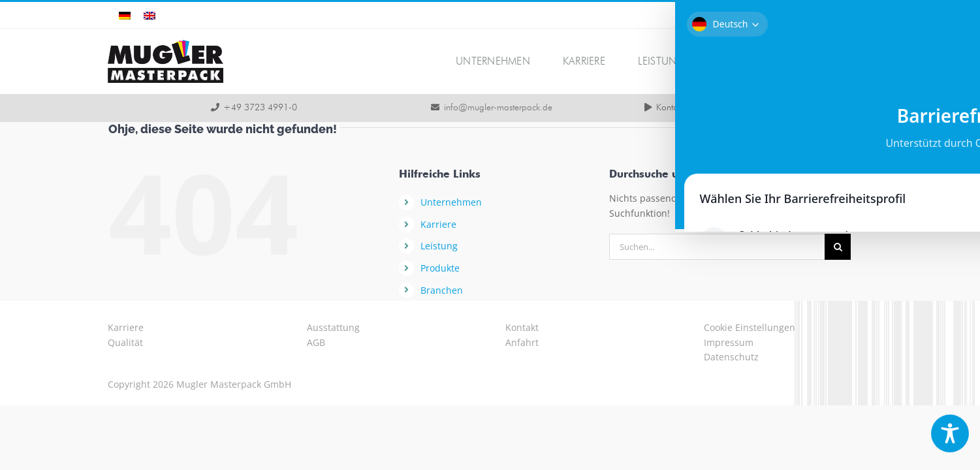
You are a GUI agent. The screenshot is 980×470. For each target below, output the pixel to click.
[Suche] (838, 247)
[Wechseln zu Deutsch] (125, 15)
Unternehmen (451, 202)
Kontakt (522, 327)
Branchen (442, 290)
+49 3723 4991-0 (260, 108)
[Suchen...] (717, 247)
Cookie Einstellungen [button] (750, 327)
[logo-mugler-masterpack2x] (166, 44)
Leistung (439, 246)
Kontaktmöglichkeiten (696, 108)
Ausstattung (333, 327)
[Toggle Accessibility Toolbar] (950, 433)
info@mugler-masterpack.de (498, 108)
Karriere (438, 224)
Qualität (125, 342)
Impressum (729, 342)
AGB (316, 342)
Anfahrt (522, 342)
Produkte (440, 268)
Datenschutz (731, 357)
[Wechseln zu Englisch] (150, 15)
